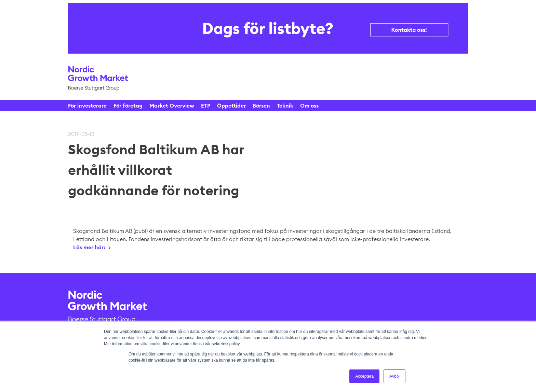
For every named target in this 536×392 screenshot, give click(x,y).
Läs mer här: (89, 247)
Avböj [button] (394, 376)
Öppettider (231, 106)
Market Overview (172, 106)
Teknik (285, 106)
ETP (206, 106)
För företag (128, 106)
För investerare (87, 106)
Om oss (309, 106)
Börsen (261, 106)
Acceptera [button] (364, 376)
